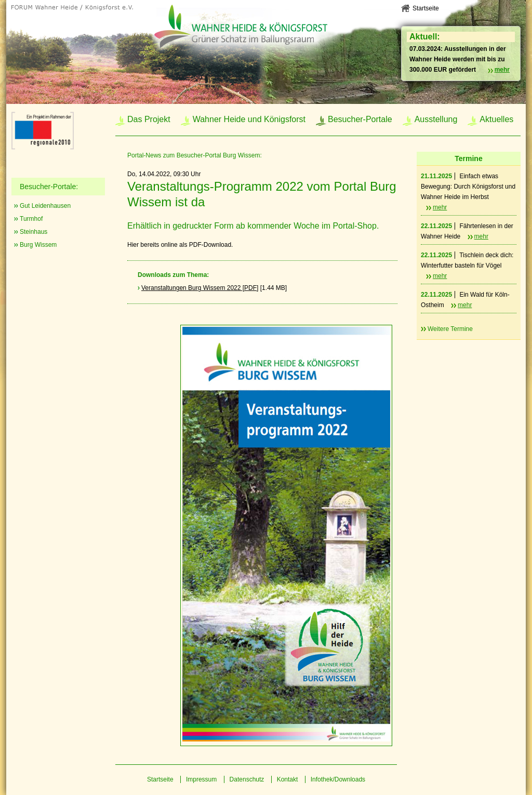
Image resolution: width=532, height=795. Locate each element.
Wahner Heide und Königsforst (249, 119)
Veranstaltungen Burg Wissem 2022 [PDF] (200, 288)
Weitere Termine (450, 329)
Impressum (201, 779)
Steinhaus (34, 232)
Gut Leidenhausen (45, 206)
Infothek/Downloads (338, 779)
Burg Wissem (38, 245)
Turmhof (31, 219)
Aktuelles (496, 119)
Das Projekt (149, 119)
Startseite (426, 8)
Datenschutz (247, 779)
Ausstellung (436, 119)
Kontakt (288, 779)
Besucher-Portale (360, 119)
